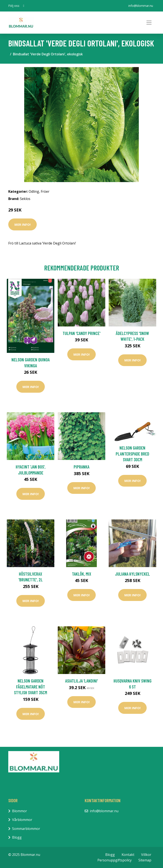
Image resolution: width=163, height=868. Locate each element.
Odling (34, 191)
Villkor (146, 855)
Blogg (17, 837)
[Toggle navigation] (149, 23)
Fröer (45, 191)
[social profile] (24, 6)
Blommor (20, 811)
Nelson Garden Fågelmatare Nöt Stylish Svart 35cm (31, 687)
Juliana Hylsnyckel (132, 574)
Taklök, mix (82, 574)
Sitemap (145, 860)
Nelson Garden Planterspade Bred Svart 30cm (132, 454)
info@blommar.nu (141, 6)
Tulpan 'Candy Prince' (81, 333)
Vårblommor (22, 820)
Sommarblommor (26, 829)
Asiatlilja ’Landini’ (81, 681)
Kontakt (128, 855)
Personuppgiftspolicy (115, 860)
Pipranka (81, 467)
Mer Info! (22, 224)
